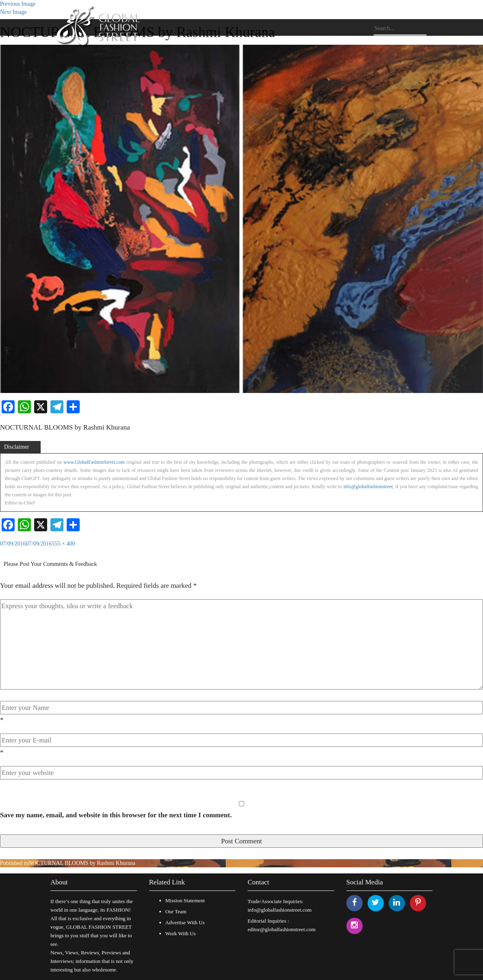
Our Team (176, 911)
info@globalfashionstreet (368, 487)
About (59, 882)
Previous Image (18, 4)
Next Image (13, 12)
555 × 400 (64, 544)
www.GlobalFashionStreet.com (94, 462)
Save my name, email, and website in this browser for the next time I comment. (116, 815)
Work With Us (181, 933)
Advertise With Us (185, 922)
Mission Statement (185, 900)
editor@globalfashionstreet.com (282, 929)
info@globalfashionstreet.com (280, 910)
